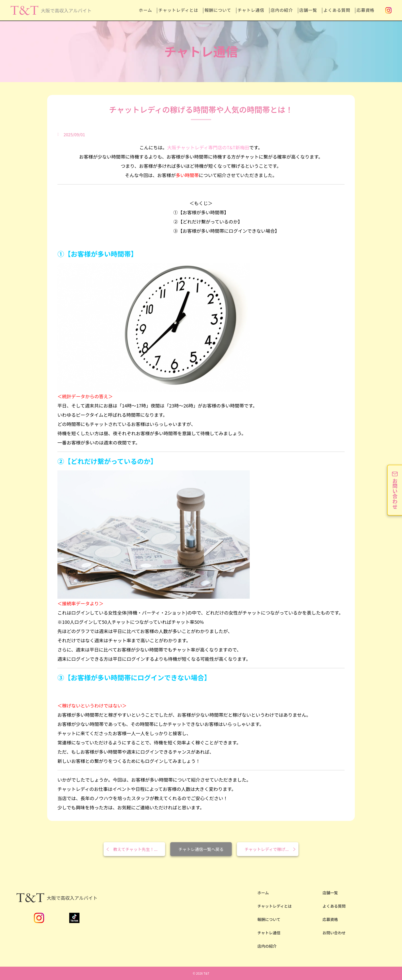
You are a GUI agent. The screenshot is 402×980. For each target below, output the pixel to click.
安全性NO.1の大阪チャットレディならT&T (46, 14)
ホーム (99, 10)
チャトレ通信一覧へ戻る (201, 849)
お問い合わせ (334, 933)
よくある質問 (330, 10)
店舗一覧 (295, 10)
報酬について (185, 10)
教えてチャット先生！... (135, 849)
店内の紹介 (262, 10)
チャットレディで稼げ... (267, 849)
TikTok (74, 918)
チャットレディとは (138, 10)
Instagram (388, 10)
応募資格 (365, 10)
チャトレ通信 (225, 10)
